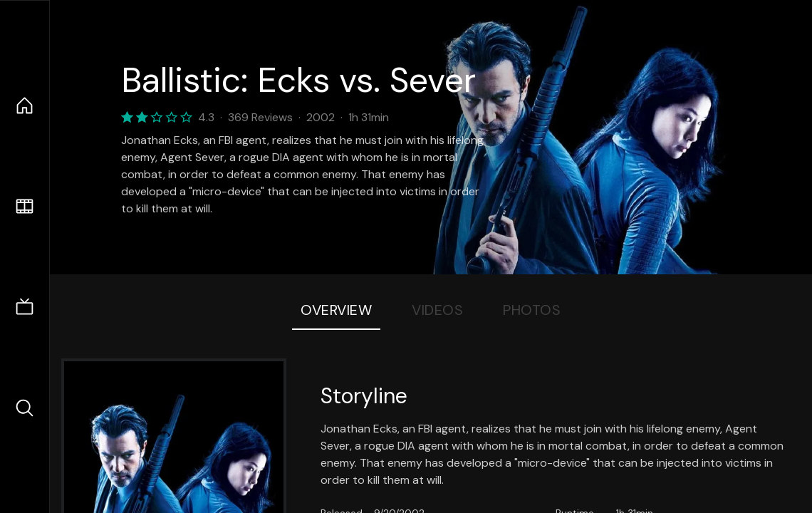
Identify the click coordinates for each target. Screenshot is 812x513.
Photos (532, 310)
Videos (437, 310)
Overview (336, 310)
